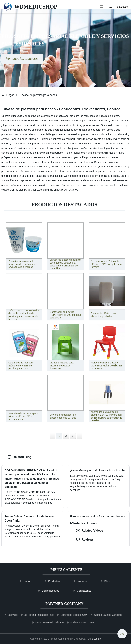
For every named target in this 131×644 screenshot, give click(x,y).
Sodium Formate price (77, 623)
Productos (59, 581)
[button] (102, 7)
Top (122, 634)
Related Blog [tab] (19, 457)
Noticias (87, 581)
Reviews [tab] (85, 540)
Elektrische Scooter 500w (69, 615)
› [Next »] (79, 436)
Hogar (10, 95)
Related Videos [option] (90, 531)
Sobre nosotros (56, 591)
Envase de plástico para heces (38, 95)
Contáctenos (89, 591)
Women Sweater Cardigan (103, 615)
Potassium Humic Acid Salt (45, 623)
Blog (112, 581)
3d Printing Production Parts (34, 615)
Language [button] (122, 7)
